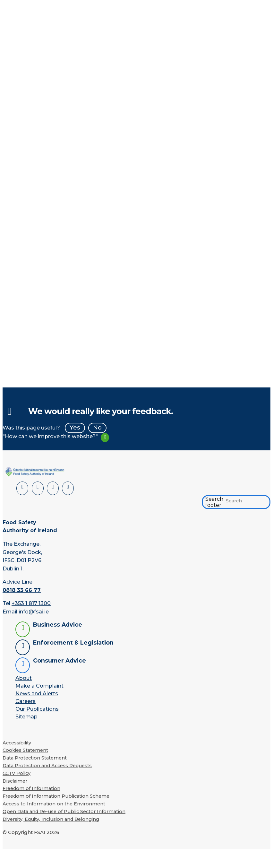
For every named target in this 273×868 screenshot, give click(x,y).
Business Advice (58, 625)
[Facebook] (38, 488)
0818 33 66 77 (22, 590)
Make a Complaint (39, 686)
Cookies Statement (25, 750)
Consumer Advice (60, 660)
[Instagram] (68, 488)
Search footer (214, 502)
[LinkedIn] (22, 488)
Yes (75, 427)
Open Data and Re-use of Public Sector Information (64, 812)
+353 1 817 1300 (31, 603)
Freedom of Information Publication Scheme (56, 796)
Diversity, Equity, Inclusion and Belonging (51, 819)
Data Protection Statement (35, 758)
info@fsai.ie (34, 612)
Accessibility (17, 743)
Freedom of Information (31, 788)
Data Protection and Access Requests (47, 766)
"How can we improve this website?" (50, 436)
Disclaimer (15, 781)
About (24, 678)
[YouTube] (53, 488)
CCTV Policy (17, 773)
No (97, 427)
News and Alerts (37, 694)
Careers (26, 701)
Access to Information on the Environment (54, 804)
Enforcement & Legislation (73, 642)
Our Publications (37, 709)
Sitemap (26, 717)
